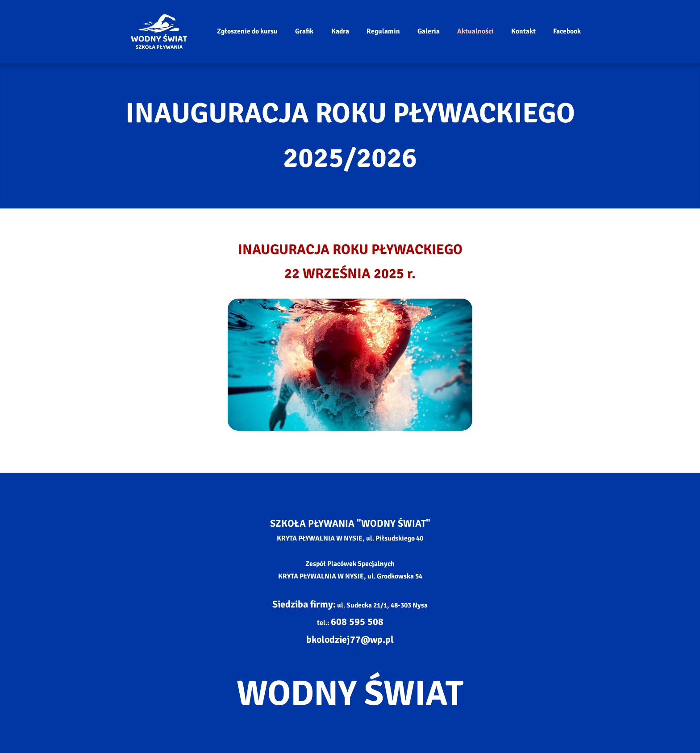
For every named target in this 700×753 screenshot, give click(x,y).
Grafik (304, 31)
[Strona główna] (159, 31)
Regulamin (383, 31)
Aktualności (475, 31)
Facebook (567, 31)
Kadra (340, 31)
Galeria (429, 31)
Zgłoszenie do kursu (247, 31)
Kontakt (523, 31)
